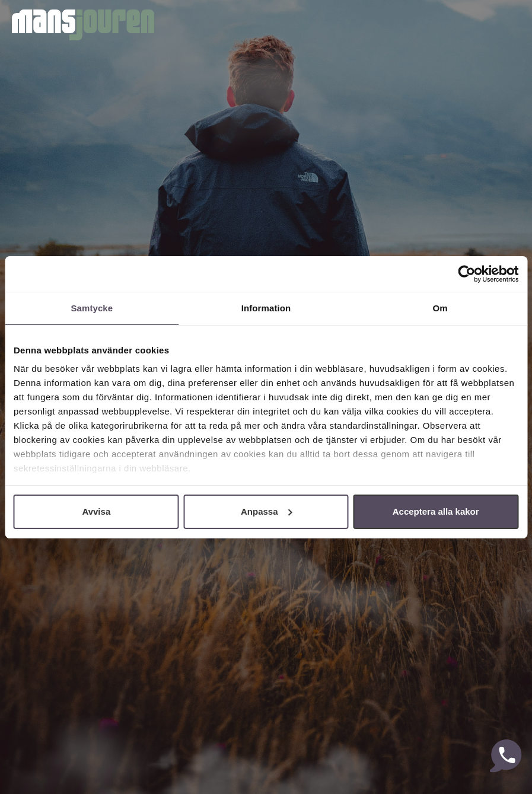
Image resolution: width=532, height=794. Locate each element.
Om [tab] (440, 308)
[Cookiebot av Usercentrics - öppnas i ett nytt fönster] (466, 274)
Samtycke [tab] (92, 308)
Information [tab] (266, 308)
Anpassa (267, 511)
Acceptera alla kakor (436, 511)
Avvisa (96, 511)
